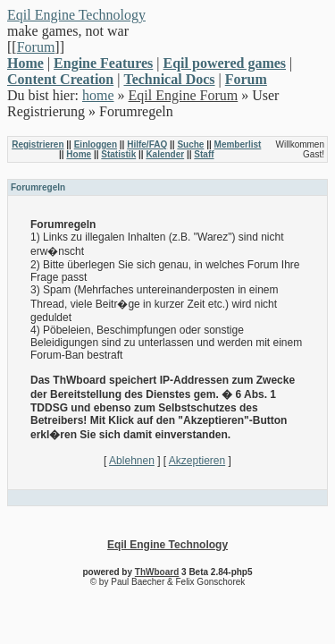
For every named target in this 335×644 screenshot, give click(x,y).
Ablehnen (132, 461)
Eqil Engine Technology (76, 15)
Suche (190, 144)
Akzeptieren (197, 461)
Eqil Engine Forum (184, 95)
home (98, 95)
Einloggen (96, 144)
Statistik (118, 154)
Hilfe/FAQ (147, 144)
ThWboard (157, 572)
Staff (204, 154)
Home (79, 154)
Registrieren (38, 144)
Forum (36, 47)
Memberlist (238, 144)
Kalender (165, 154)
